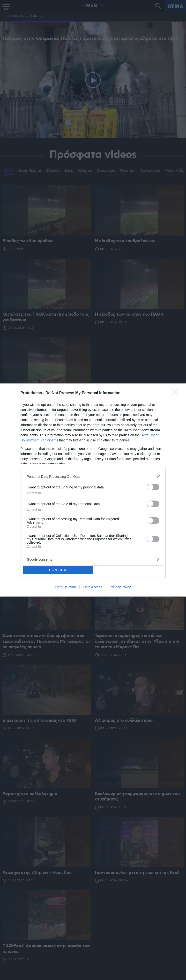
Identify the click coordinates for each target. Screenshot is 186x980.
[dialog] (93, 490)
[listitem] (93, 476)
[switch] (153, 487)
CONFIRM (58, 570)
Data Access (93, 587)
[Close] (177, 393)
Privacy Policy (120, 587)
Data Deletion (66, 587)
